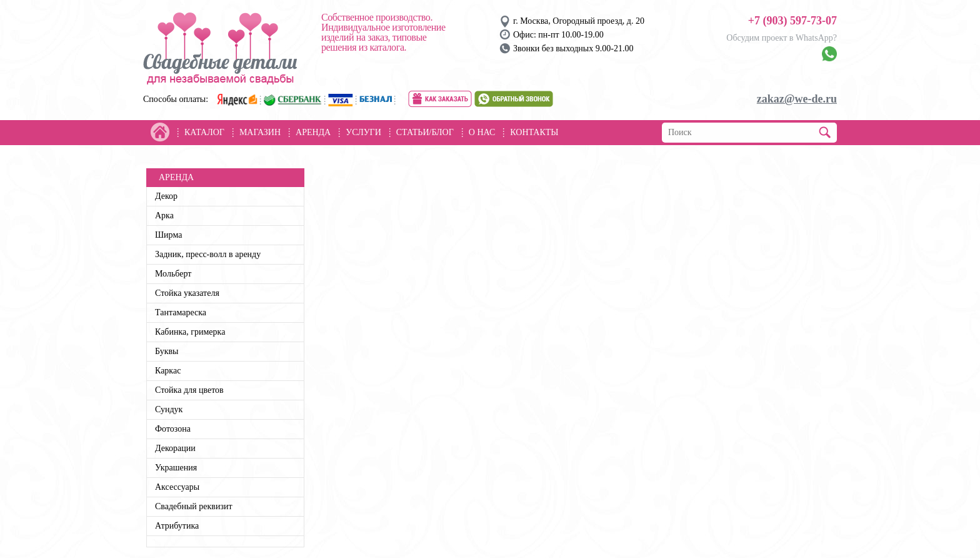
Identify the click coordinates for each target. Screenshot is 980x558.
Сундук (169, 409)
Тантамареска (181, 312)
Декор (166, 196)
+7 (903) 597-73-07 (792, 21)
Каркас (168, 371)
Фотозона (173, 429)
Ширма (168, 235)
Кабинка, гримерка (190, 332)
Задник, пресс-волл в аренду (208, 254)
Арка (164, 216)
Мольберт (173, 274)
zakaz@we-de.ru (797, 99)
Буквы (167, 351)
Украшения (176, 468)
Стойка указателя (187, 293)
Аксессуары (177, 487)
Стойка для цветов (189, 390)
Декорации (175, 448)
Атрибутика (177, 526)
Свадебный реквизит (194, 506)
